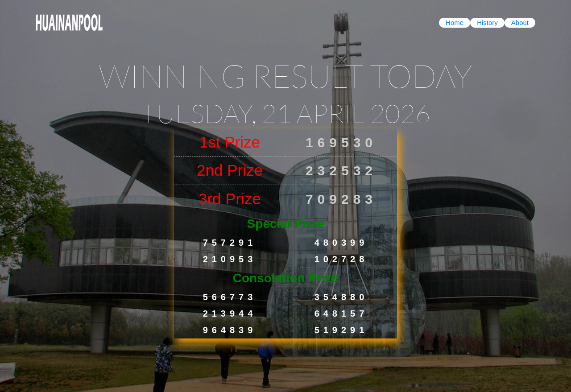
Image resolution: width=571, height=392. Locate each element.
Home (455, 23)
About (520, 23)
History (487, 23)
